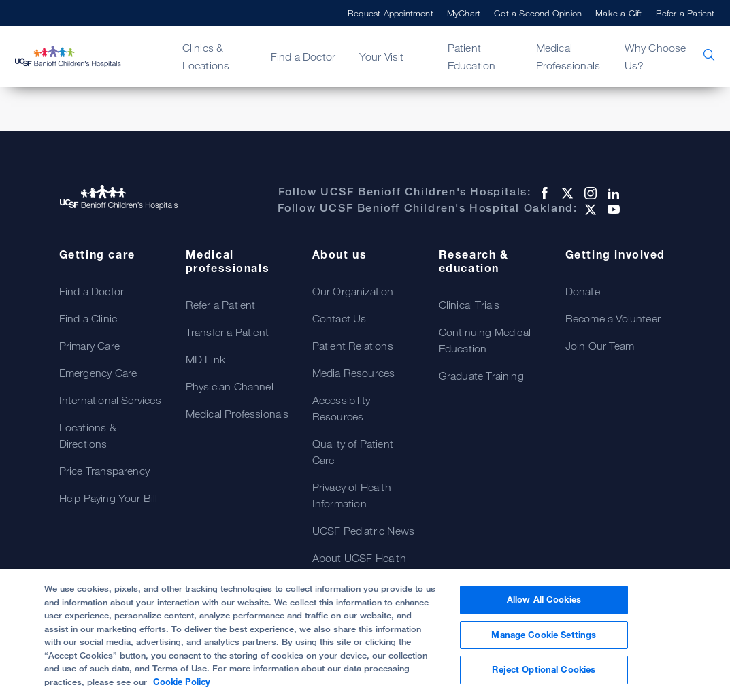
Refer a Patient (685, 13)
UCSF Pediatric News (364, 531)
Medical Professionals (568, 56)
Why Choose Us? (656, 56)
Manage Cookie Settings (544, 635)
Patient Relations (353, 346)
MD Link (205, 359)
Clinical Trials (469, 305)
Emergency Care (98, 373)
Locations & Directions (88, 435)
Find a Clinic (88, 318)
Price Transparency (105, 471)
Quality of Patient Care (353, 452)
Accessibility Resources (342, 408)
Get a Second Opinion (538, 13)
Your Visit (382, 56)
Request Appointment (391, 13)
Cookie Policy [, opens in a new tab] (182, 682)
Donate (583, 291)
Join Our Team (600, 346)
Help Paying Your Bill (109, 498)
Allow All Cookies (544, 599)
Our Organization (353, 291)
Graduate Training (481, 376)
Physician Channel (230, 386)
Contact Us (339, 318)
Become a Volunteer (613, 318)
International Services (110, 400)
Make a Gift (618, 13)
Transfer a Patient (228, 332)
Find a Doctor (303, 56)
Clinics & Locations (206, 56)
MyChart (464, 13)
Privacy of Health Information (352, 495)
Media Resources (354, 373)
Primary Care (89, 346)
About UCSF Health (359, 558)
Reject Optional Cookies (544, 669)
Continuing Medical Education (485, 340)
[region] (365, 634)
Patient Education (472, 56)
